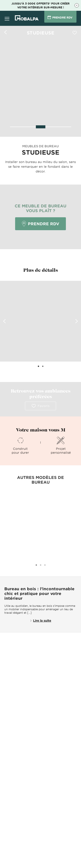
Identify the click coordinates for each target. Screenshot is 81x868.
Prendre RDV (40, 224)
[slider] (41, 127)
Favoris (41, 406)
